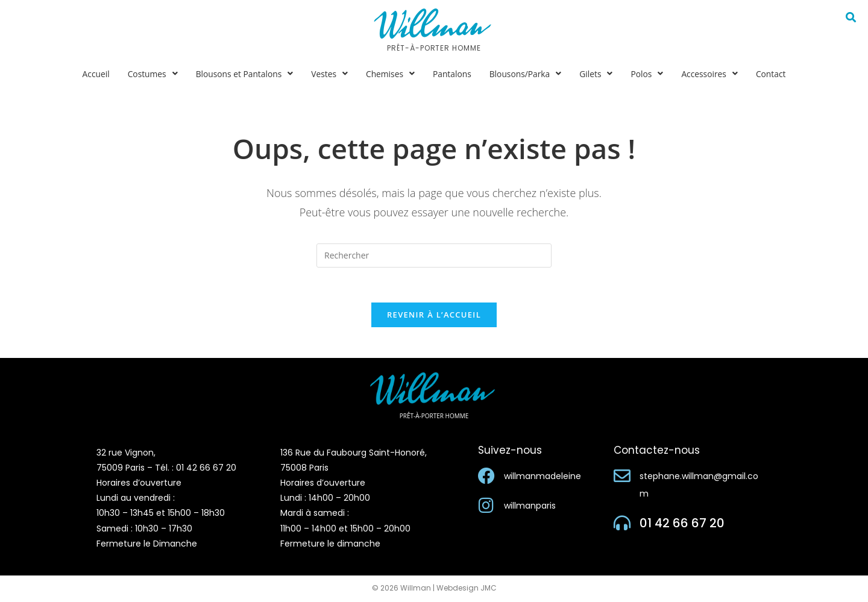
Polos (649, 74)
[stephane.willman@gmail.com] (622, 477)
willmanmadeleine (542, 477)
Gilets (598, 74)
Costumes (150, 74)
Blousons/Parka (527, 74)
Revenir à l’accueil (434, 316)
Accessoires (712, 74)
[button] (150, 74)
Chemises (390, 74)
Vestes (329, 74)
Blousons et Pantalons (243, 74)
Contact (774, 74)
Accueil (93, 74)
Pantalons (452, 74)
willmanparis (530, 507)
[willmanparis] (486, 507)
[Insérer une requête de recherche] (434, 256)
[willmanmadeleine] (486, 477)
